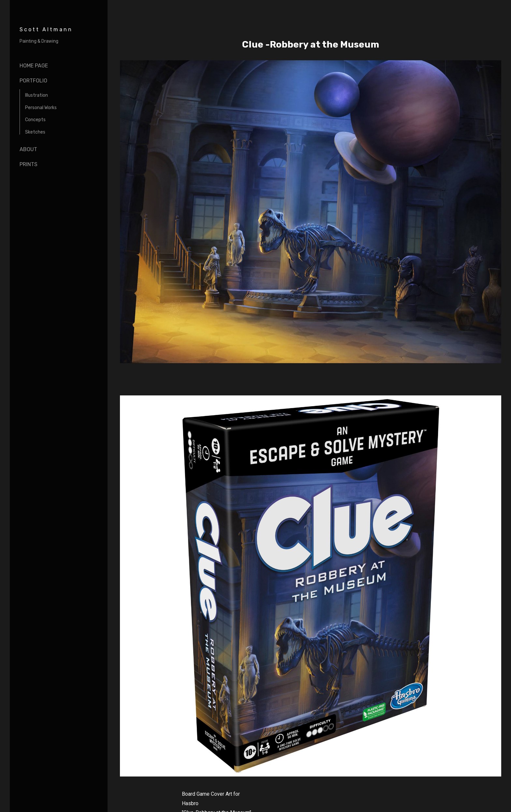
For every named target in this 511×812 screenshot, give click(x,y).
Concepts (35, 120)
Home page (34, 66)
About (28, 149)
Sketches (35, 132)
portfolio (33, 81)
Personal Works (41, 108)
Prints (29, 164)
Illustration (36, 95)
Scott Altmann (46, 29)
